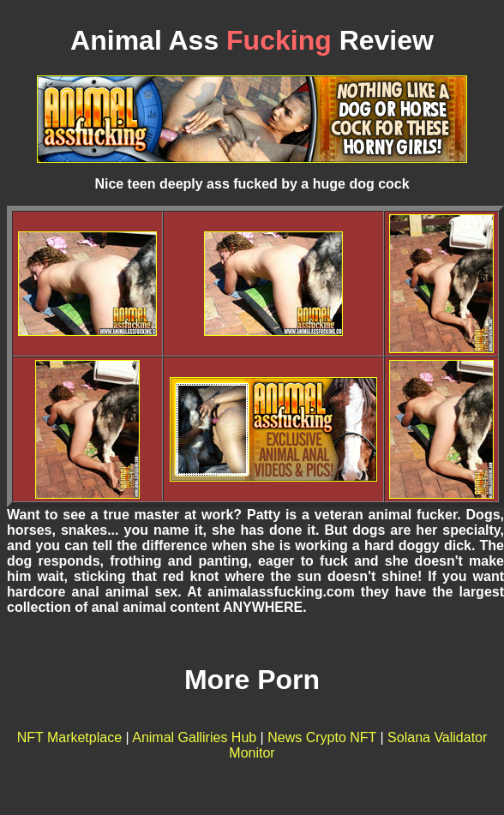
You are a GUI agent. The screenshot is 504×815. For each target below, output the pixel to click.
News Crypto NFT (322, 737)
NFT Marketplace (69, 737)
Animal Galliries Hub (194, 737)
